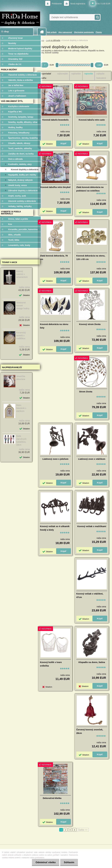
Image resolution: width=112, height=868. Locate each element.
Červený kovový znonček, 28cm (90, 731)
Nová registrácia (78, 4)
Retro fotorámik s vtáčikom (21, 408)
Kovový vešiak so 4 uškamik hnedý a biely (55, 528)
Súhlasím (69, 862)
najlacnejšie (62, 74)
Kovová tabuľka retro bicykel (55, 187)
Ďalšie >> (83, 830)
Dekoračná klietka (52, 798)
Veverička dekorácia (21, 378)
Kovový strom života (90, 324)
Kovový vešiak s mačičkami (92, 526)
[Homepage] (42, 32)
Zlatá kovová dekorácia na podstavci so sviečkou (90, 189)
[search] (97, 17)
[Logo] (20, 19)
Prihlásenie (57, 4)
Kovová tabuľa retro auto (92, 120)
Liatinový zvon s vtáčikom (92, 459)
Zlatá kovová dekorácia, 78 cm (54, 257)
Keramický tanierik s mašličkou (21, 336)
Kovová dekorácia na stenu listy (54, 326)
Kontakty (45, 40)
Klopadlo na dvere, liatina (92, 662)
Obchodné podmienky (84, 32)
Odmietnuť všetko (45, 862)
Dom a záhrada (53, 40)
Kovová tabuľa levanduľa (55, 120)
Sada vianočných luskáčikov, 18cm (21, 440)
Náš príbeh (52, 32)
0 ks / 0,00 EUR (103, 4)
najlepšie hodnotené (101, 76)
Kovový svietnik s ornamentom (22, 274)
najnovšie (89, 74)
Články (99, 32)
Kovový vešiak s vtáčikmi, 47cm (90, 595)
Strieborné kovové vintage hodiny (23, 306)
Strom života (86, 392)
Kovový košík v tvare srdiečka (51, 664)
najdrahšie (76, 74)
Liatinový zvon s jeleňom (55, 459)
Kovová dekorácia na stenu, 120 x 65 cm (91, 257)
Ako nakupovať (65, 32)
